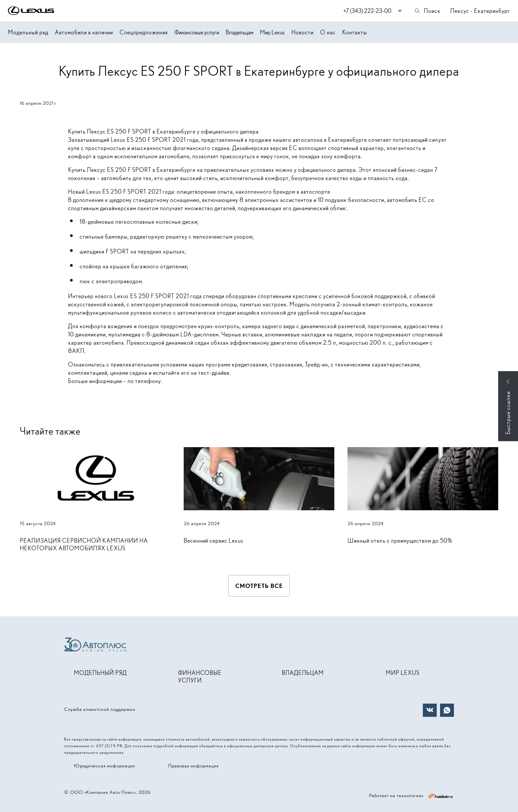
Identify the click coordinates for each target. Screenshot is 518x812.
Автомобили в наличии (84, 32)
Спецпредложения (144, 32)
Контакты (355, 32)
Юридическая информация (105, 766)
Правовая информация (193, 766)
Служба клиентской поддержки (100, 709)
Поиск (427, 11)
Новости (302, 32)
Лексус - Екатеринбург (480, 11)
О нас (328, 32)
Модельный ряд (28, 32)
